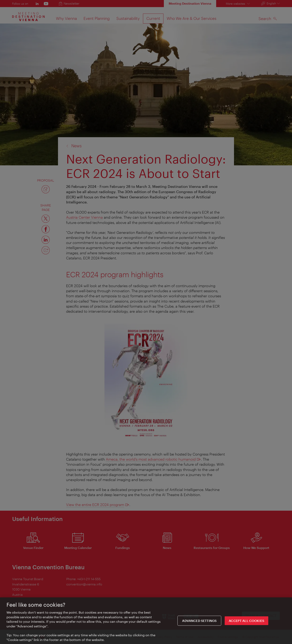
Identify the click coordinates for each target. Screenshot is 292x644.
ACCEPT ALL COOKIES (246, 622)
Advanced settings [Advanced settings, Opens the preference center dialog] (199, 622)
